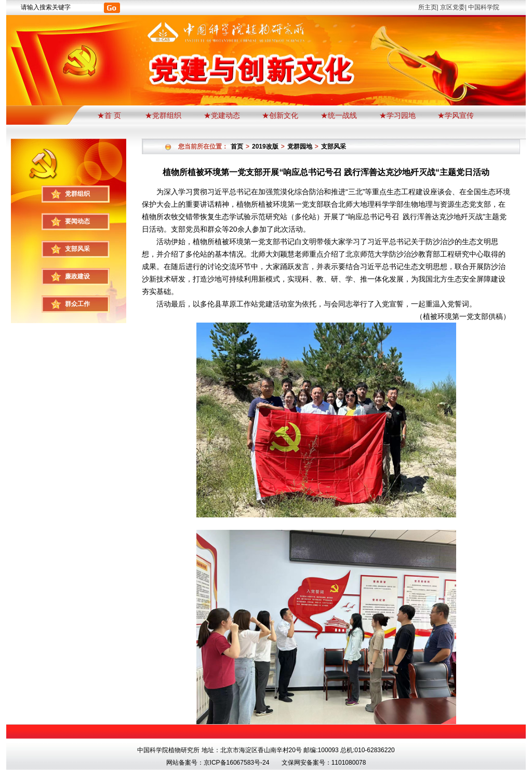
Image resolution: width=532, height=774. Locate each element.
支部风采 (77, 249)
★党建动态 (222, 115)
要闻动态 (77, 221)
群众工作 (77, 304)
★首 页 (110, 115)
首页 (237, 146)
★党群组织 (163, 115)
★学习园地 (397, 115)
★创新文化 (280, 115)
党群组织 (77, 194)
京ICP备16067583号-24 (237, 763)
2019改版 (265, 146)
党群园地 (300, 146)
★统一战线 (339, 115)
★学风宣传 (456, 115)
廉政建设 (77, 276)
